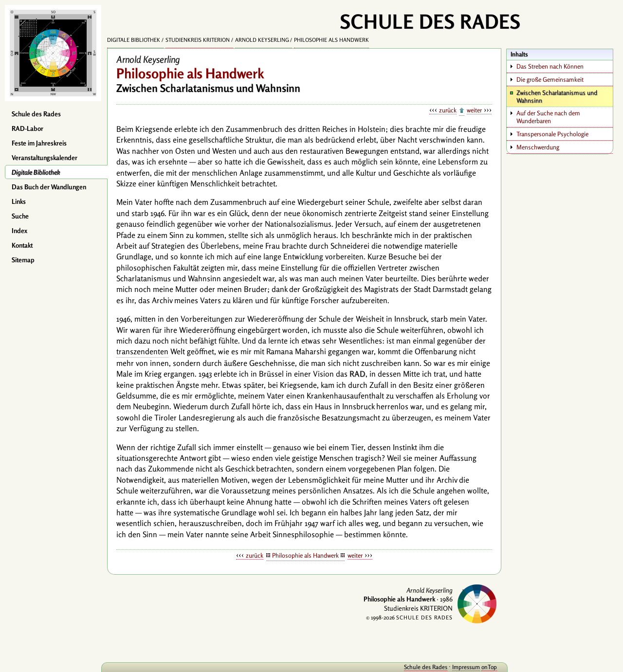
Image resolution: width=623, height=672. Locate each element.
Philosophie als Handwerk (331, 40)
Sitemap (23, 260)
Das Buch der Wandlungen (49, 187)
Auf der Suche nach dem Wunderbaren (548, 117)
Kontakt (22, 245)
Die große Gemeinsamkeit (550, 79)
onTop (487, 667)
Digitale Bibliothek (36, 172)
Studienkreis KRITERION (198, 40)
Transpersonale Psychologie (552, 134)
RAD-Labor (27, 128)
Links (19, 201)
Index (19, 231)
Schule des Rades (36, 114)
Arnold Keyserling (262, 40)
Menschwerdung (538, 147)
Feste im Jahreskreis (39, 143)
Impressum (464, 667)
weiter (474, 110)
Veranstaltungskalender (45, 158)
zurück (448, 110)
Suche (20, 216)
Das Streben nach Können (550, 66)
